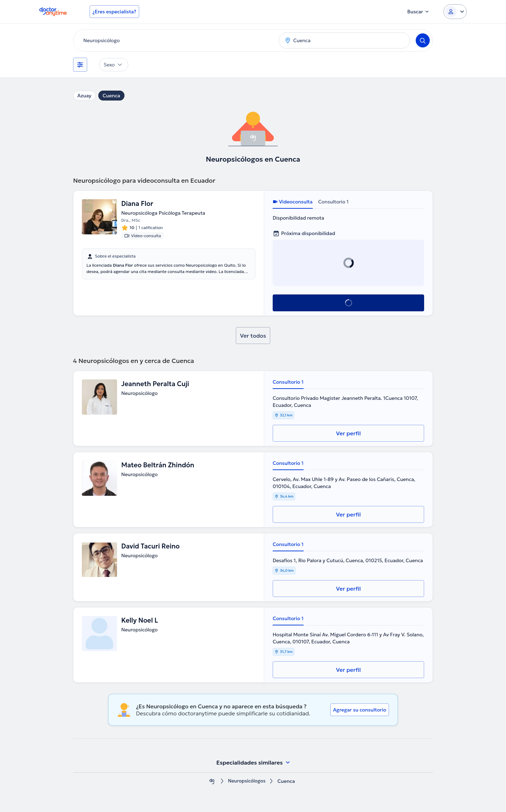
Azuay (84, 96)
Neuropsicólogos (247, 781)
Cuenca (111, 96)
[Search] (423, 40)
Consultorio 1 (333, 202)
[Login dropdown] (455, 12)
